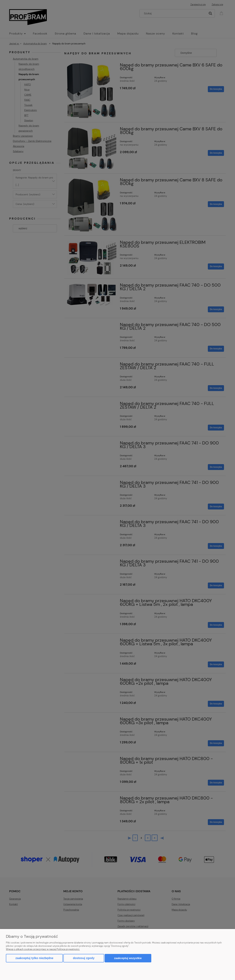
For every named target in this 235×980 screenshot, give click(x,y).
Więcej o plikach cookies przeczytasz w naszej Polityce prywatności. (43, 949)
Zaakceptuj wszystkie (128, 958)
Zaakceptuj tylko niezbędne (34, 958)
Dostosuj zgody (84, 958)
